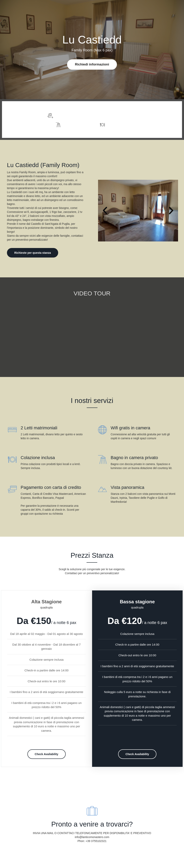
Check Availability (47, 754)
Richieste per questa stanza (33, 253)
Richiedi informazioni (92, 64)
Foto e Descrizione (167, 120)
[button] (105, 211)
